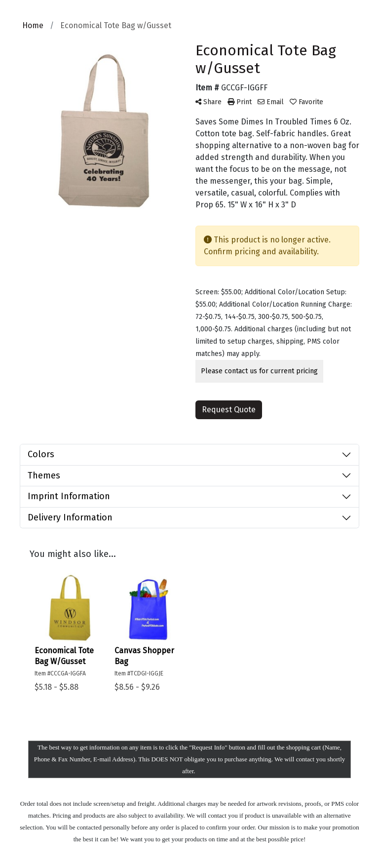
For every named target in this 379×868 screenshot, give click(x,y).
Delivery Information (70, 517)
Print (240, 102)
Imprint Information (69, 496)
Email (271, 102)
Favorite (306, 102)
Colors (41, 454)
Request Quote (229, 410)
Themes (44, 475)
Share (208, 102)
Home (33, 25)
